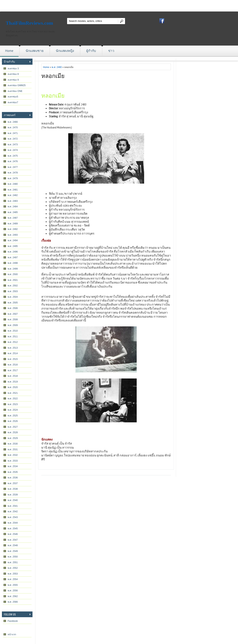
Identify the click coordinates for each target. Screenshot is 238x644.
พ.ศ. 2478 (13, 173)
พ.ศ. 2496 (13, 252)
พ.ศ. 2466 (13, 122)
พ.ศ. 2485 (13, 212)
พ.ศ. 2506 (13, 308)
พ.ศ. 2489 (13, 224)
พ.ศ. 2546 (13, 534)
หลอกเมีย (53, 75)
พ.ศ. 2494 (13, 240)
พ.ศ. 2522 (13, 399)
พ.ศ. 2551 (13, 562)
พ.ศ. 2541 (13, 506)
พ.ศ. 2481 (13, 190)
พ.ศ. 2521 (13, 393)
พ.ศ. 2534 (13, 466)
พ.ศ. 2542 (13, 512)
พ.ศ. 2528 (13, 432)
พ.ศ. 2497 (13, 257)
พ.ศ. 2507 (13, 314)
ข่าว (111, 51)
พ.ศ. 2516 (13, 365)
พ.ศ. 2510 (13, 331)
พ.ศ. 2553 (13, 574)
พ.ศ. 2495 (13, 246)
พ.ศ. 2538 (13, 489)
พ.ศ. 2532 (13, 455)
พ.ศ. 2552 (13, 568)
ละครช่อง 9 (13, 80)
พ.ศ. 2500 (13, 274)
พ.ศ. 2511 (13, 337)
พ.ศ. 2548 (13, 545)
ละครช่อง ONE (15, 91)
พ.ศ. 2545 (13, 529)
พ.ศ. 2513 (13, 348)
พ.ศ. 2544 (13, 523)
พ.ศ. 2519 (13, 382)
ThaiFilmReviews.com (29, 23)
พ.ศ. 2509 (13, 325)
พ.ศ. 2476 (13, 161)
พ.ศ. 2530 (13, 444)
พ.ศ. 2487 (13, 218)
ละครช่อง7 (13, 102)
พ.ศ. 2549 (13, 551)
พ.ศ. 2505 (13, 303)
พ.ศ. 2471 (13, 133)
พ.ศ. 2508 (13, 320)
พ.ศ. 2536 (13, 478)
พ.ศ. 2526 (13, 421)
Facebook (13, 621)
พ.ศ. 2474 (13, 150)
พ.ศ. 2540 (13, 500)
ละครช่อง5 (13, 97)
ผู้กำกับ (91, 51)
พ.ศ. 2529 (13, 438)
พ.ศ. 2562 (13, 596)
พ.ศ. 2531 (13, 449)
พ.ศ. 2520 (13, 387)
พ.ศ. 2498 (13, 263)
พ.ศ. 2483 (13, 201)
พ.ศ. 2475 (13, 156)
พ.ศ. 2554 (13, 579)
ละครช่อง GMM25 (17, 85)
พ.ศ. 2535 (13, 472)
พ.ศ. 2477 (13, 167)
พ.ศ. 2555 (13, 585)
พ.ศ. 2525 (13, 416)
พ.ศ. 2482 (13, 195)
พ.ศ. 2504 (13, 297)
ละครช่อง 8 (13, 74)
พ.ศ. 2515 (13, 359)
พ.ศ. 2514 (13, 353)
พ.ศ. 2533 (13, 461)
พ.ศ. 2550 (13, 557)
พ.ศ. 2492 (13, 229)
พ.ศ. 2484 (13, 207)
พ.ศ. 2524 (13, 410)
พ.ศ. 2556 (13, 591)
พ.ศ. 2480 (13, 184)
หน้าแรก (12, 634)
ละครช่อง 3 (13, 69)
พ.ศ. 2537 (13, 483)
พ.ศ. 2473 (13, 145)
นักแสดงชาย (35, 51)
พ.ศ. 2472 (13, 139)
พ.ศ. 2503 (13, 291)
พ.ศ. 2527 (13, 427)
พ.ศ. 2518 (13, 376)
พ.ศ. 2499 (13, 269)
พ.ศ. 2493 (13, 235)
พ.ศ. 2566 (13, 602)
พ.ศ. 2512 (13, 342)
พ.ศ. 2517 (13, 370)
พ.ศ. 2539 (13, 495)
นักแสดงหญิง (65, 51)
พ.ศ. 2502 (13, 286)
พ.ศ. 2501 (13, 280)
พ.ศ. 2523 (13, 404)
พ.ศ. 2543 (13, 517)
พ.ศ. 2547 (13, 540)
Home (9, 51)
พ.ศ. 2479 (13, 178)
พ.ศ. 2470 (13, 127)
